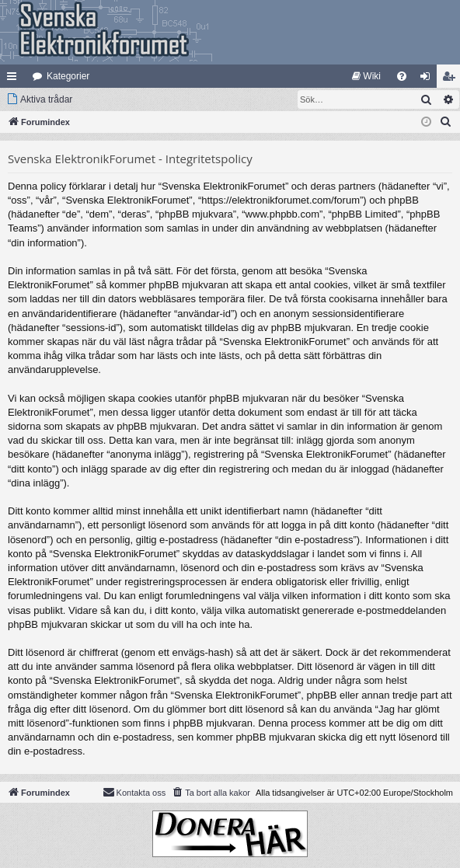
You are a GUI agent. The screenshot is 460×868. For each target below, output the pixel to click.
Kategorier (68, 76)
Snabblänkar (15, 79)
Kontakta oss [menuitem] (134, 792)
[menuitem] (366, 76)
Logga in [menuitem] (429, 79)
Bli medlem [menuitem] (452, 79)
